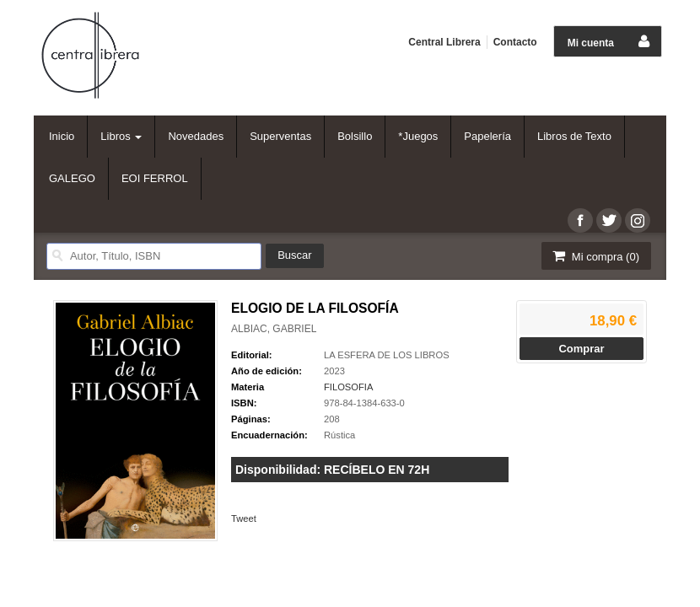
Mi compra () (595, 256)
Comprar (581, 349)
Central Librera (444, 42)
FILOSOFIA (348, 387)
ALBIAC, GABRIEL (274, 329)
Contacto (515, 42)
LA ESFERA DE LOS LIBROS (387, 355)
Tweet (244, 518)
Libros (121, 136)
